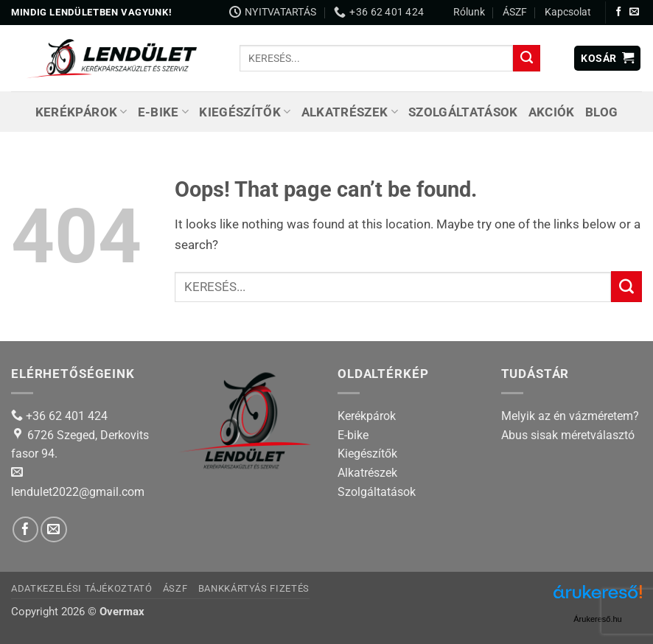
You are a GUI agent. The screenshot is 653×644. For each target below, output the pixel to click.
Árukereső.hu (597, 619)
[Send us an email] (634, 12)
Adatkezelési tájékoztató (82, 588)
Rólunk (469, 12)
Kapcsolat (568, 12)
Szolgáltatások (463, 112)
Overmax (122, 612)
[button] (607, 59)
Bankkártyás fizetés (254, 588)
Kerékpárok (81, 112)
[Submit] (526, 58)
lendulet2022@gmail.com (78, 492)
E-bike (164, 112)
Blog (601, 112)
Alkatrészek (350, 112)
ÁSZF (515, 12)
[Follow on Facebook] (619, 12)
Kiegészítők (245, 112)
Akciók (552, 112)
